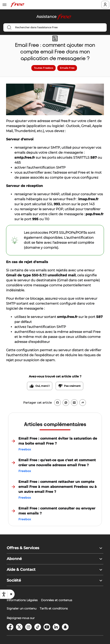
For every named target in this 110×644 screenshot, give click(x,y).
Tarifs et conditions (54, 608)
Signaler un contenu (22, 608)
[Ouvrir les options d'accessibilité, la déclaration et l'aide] (4, 594)
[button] (11, 594)
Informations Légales (22, 600)
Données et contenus (57, 600)
